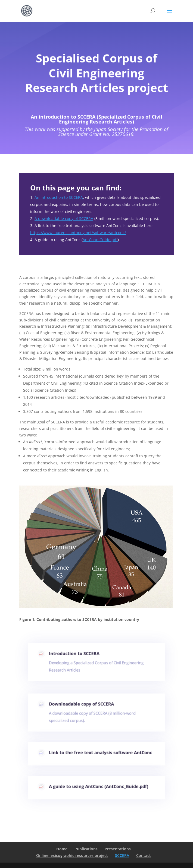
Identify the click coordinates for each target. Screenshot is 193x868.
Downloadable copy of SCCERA (82, 706)
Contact (144, 855)
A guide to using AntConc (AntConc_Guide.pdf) (99, 787)
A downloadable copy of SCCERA (64, 218)
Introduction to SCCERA (76, 655)
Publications (86, 849)
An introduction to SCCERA (59, 197)
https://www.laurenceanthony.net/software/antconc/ (78, 233)
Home (62, 849)
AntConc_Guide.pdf (100, 240)
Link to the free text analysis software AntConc (100, 753)
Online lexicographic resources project (72, 855)
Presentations (118, 849)
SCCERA (122, 855)
